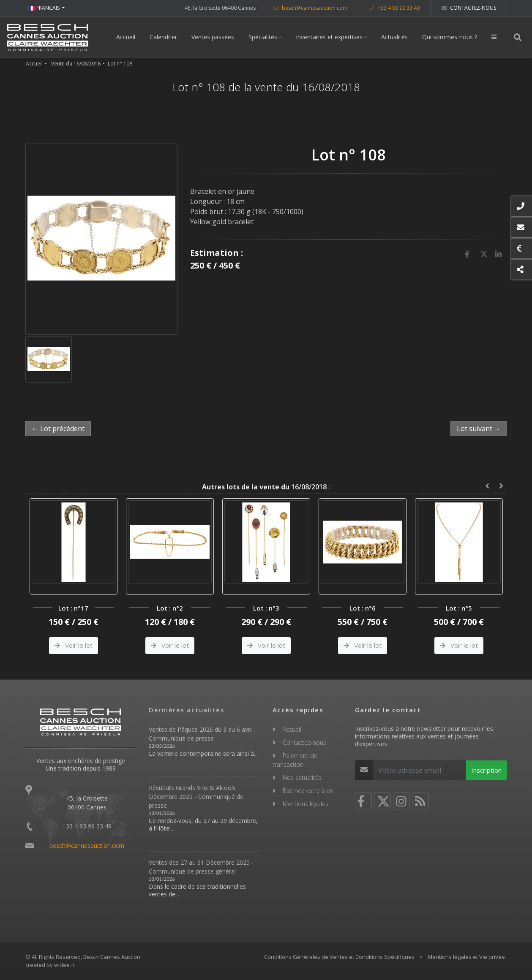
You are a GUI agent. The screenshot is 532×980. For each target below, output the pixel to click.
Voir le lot (74, 645)
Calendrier (163, 37)
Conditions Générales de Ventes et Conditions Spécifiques (339, 957)
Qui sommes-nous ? (450, 37)
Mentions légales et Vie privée (466, 957)
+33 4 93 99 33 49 (394, 8)
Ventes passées (213, 37)
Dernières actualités (187, 710)
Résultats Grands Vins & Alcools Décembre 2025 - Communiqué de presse (196, 797)
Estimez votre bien (308, 791)
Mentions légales (306, 804)
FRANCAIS (45, 8)
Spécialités (263, 37)
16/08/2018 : (266, 487)
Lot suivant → (479, 429)
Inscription (486, 770)
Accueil (126, 37)
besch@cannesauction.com (310, 8)
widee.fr (65, 965)
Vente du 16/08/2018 (76, 64)
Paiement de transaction (295, 760)
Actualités (394, 37)
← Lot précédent (58, 429)
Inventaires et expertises (329, 37)
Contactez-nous (469, 8)
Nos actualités (302, 778)
